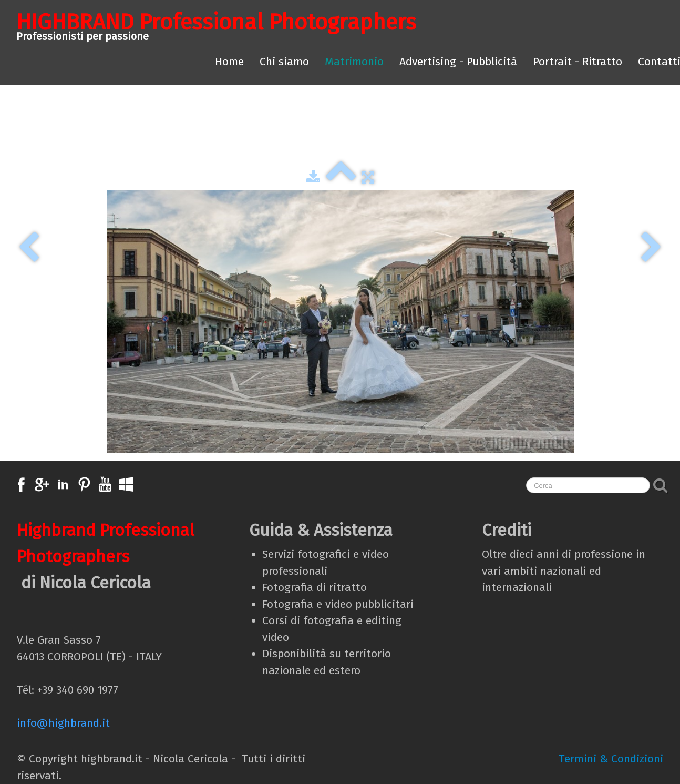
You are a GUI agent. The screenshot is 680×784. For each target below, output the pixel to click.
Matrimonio (354, 62)
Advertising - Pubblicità (458, 62)
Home (229, 62)
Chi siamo (284, 62)
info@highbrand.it (63, 723)
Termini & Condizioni (611, 759)
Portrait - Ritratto (578, 62)
